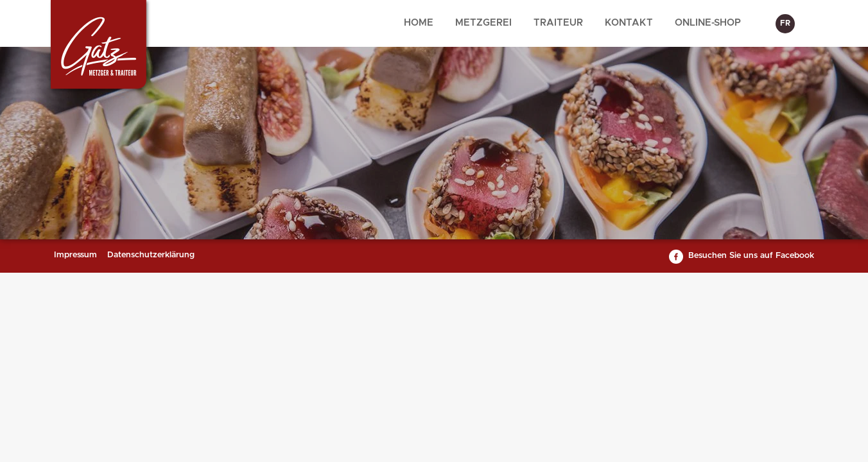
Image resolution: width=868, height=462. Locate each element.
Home (419, 23)
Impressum (75, 255)
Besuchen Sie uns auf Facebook (751, 256)
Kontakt (629, 23)
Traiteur (558, 23)
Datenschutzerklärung (151, 255)
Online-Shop (708, 23)
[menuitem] (419, 23)
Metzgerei (483, 23)
